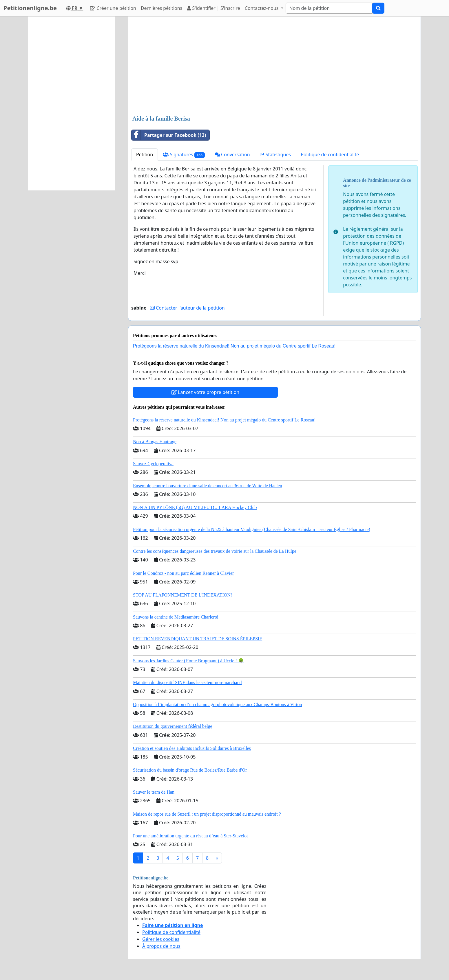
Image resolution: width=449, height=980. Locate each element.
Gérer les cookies (161, 939)
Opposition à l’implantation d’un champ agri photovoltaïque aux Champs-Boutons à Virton (218, 704)
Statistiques (275, 154)
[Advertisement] (274, 66)
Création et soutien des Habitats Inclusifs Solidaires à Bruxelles (192, 748)
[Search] (329, 8)
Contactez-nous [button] (262, 8)
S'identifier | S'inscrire (213, 8)
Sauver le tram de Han (154, 792)
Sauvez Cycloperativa (153, 464)
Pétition (145, 154)
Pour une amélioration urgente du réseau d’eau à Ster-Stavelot (190, 836)
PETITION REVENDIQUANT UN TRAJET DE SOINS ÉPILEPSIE (198, 639)
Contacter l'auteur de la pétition (187, 308)
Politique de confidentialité (330, 154)
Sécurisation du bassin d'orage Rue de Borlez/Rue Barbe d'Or (190, 770)
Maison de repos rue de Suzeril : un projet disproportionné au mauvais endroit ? (207, 814)
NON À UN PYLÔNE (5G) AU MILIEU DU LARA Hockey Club (195, 507)
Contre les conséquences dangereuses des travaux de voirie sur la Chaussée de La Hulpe (215, 551)
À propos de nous (161, 946)
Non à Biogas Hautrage (155, 442)
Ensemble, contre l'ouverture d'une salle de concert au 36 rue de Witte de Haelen (208, 486)
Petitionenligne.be (30, 8)
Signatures (184, 155)
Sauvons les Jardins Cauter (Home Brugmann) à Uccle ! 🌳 (188, 661)
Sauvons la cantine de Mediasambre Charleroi (176, 617)
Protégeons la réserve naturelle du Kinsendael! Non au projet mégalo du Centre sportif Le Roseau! (234, 346)
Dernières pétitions (161, 8)
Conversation (232, 154)
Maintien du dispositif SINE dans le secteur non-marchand (187, 682)
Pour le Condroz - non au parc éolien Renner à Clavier (183, 573)
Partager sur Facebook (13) (169, 135)
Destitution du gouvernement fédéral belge (173, 726)
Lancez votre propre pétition (205, 392)
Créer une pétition (113, 8)
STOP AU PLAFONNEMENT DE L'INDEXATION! (182, 595)
